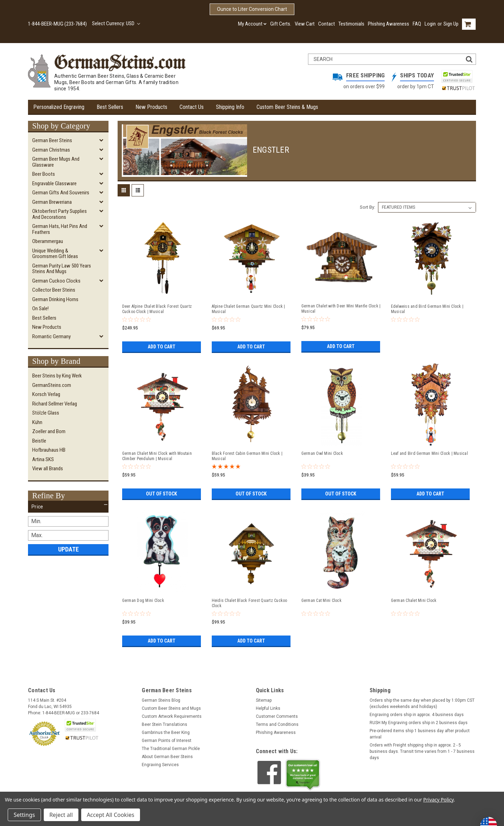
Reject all (61, 815)
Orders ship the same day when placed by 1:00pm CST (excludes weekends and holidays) (422, 703)
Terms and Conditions (277, 724)
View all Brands (48, 468)
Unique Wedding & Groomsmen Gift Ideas (55, 254)
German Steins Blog (161, 700)
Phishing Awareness (388, 24)
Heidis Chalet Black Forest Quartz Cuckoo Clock (250, 603)
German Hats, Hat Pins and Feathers (60, 229)
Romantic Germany (51, 336)
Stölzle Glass (46, 413)
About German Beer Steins (167, 757)
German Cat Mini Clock (321, 601)
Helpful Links (268, 708)
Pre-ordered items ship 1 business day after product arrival (420, 734)
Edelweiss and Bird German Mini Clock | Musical (427, 309)
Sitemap (264, 700)
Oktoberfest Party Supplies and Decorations (59, 214)
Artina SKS (43, 459)
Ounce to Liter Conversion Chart (252, 9)
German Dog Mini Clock (143, 601)
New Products (151, 107)
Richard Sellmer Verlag (55, 404)
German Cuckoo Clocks (56, 281)
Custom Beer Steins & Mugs (287, 107)
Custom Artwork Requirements (172, 716)
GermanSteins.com (52, 385)
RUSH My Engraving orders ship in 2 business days (419, 723)
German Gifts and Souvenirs (61, 193)
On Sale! (40, 308)
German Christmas (51, 150)
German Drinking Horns (55, 299)
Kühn (37, 422)
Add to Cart (162, 347)
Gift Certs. (281, 24)
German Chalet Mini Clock (414, 601)
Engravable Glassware (54, 183)
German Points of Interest (167, 741)
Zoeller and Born (49, 431)
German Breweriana (52, 202)
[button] (68, 507)
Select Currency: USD (116, 23)
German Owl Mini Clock (322, 453)
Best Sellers (110, 107)
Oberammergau (48, 241)
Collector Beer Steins (54, 290)
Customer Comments (277, 716)
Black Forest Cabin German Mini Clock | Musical (247, 456)
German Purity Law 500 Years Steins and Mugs (62, 269)
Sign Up (451, 24)
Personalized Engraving (59, 107)
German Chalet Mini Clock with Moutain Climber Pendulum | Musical (157, 456)
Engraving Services (160, 765)
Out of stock (162, 494)
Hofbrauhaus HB (49, 450)
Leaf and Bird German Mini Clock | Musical (429, 453)
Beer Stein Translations (164, 724)
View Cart (305, 24)
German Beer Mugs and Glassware (56, 162)
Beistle (39, 441)
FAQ (417, 24)
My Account (252, 24)
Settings (24, 815)
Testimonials (351, 24)
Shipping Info (230, 107)
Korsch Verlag (46, 394)
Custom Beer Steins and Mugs (171, 708)
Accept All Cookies (111, 815)
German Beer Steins (52, 140)
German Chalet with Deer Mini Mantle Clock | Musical (341, 309)
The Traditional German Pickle (171, 749)
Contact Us (192, 107)
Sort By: (367, 207)
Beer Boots (44, 174)
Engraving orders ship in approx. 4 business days (417, 715)
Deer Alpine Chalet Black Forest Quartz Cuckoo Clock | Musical (157, 309)
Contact (327, 24)
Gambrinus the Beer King (166, 733)
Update (68, 549)
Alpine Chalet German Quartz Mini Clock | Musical (248, 309)
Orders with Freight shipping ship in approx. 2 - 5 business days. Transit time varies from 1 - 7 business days (422, 751)
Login (430, 24)
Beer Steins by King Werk (57, 376)
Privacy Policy (438, 800)
